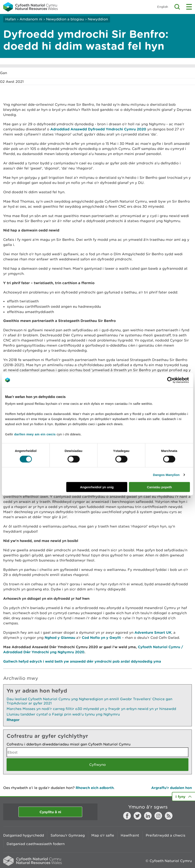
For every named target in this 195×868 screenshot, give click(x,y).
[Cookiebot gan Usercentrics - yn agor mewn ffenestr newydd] (178, 380)
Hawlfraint (130, 835)
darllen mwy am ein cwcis (35, 434)
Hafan (11, 19)
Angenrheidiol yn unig (97, 487)
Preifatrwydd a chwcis (165, 835)
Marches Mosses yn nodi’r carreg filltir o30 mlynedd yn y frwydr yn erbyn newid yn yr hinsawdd (91, 709)
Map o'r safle (103, 835)
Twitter (137, 816)
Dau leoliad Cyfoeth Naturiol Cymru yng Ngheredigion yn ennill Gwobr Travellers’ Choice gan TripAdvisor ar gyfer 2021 (89, 701)
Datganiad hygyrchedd (24, 835)
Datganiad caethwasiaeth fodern (36, 844)
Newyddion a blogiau (66, 19)
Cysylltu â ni (50, 812)
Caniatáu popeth (160, 487)
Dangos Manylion (166, 475)
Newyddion (98, 19)
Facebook (127, 816)
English (163, 7)
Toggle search (177, 7)
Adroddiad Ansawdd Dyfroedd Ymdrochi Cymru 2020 (98, 129)
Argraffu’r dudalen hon (172, 788)
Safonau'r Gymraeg (68, 835)
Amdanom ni (31, 19)
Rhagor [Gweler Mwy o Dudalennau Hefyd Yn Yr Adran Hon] (13, 720)
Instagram (158, 816)
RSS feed (169, 816)
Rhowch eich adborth (95, 788)
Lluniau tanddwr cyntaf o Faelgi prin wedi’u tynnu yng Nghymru (63, 714)
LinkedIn (148, 816)
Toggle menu (189, 7)
